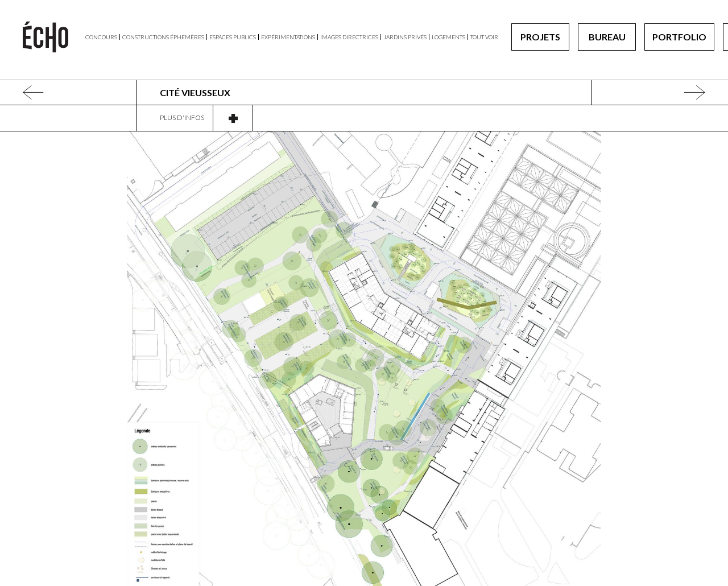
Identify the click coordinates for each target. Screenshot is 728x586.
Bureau (607, 37)
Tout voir (484, 37)
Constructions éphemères (163, 37)
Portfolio (679, 37)
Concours (101, 37)
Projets (540, 37)
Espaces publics (233, 37)
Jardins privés (405, 37)
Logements (448, 37)
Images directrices (349, 37)
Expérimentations (288, 37)
